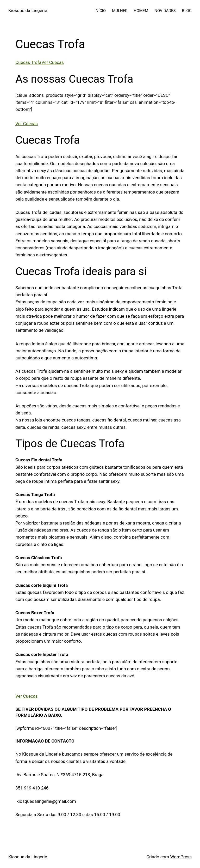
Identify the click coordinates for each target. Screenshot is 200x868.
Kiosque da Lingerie (28, 10)
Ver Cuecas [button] (27, 124)
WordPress (181, 857)
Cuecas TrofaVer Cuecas (40, 62)
